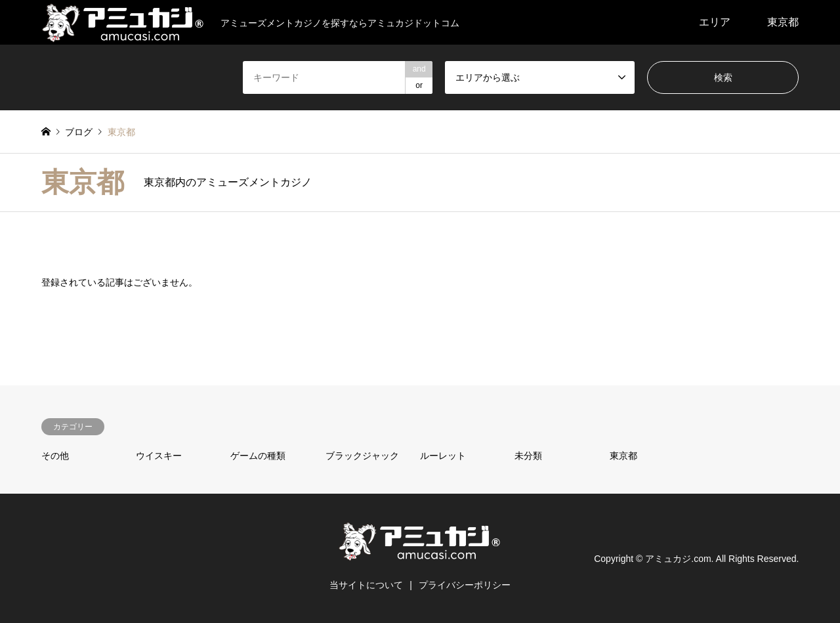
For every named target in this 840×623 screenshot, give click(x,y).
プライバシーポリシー (465, 585)
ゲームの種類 (258, 456)
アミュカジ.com (678, 558)
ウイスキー (159, 456)
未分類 (528, 456)
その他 (55, 456)
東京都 (783, 22)
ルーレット (443, 456)
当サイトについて (366, 585)
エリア (715, 22)
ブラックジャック (362, 456)
